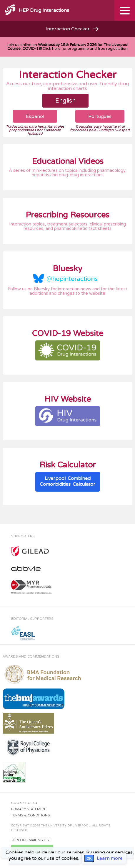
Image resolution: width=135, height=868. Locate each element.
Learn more (110, 858)
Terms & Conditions (31, 815)
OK (89, 859)
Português (100, 116)
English (65, 101)
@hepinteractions (72, 279)
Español (35, 116)
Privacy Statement (29, 809)
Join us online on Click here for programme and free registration (67, 47)
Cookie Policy (24, 803)
